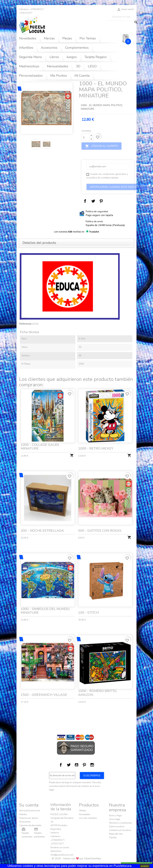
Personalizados (31, 76)
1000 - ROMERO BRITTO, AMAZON (98, 687)
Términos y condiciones (120, 823)
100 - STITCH (91, 607)
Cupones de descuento (30, 825)
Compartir (85, 201)
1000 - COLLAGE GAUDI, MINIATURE (41, 441)
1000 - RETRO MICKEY (97, 443)
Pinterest (101, 201)
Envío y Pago (115, 816)
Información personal (29, 811)
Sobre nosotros (117, 827)
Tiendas (113, 838)
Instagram (92, 765)
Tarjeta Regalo (95, 57)
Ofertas (83, 811)
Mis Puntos (59, 76)
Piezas (67, 38)
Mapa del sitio (116, 834)
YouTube (76, 765)
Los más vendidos (88, 818)
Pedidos (23, 814)
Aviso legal (115, 819)
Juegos (72, 57)
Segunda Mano (30, 57)
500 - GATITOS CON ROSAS (100, 525)
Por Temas (88, 38)
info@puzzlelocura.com (62, 855)
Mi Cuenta (82, 76)
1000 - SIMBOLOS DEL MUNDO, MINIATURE (46, 605)
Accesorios (49, 48)
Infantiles (26, 48)
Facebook (61, 765)
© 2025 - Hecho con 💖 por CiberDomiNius (76, 859)
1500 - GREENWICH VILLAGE (44, 689)
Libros (54, 57)
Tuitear (93, 201)
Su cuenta (29, 805)
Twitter (69, 765)
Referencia (25, 324)
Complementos (77, 48)
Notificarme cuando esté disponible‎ (117, 187)
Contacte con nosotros (120, 830)
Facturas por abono (29, 818)
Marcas (49, 38)
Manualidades (58, 66)
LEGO (92, 66)
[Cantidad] (85, 137)
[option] (46, 108)
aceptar (145, 866)
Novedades (28, 38)
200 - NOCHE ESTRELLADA (43, 525)
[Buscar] (120, 17)
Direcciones (25, 822)
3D (78, 66)
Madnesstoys (29, 66)
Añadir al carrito (101, 146)
